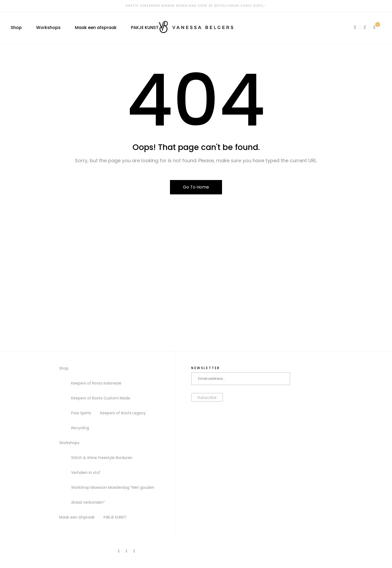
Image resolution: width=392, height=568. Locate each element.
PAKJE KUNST (145, 28)
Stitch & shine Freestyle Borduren (102, 458)
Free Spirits (81, 413)
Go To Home (196, 187)
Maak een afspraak (96, 28)
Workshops (48, 28)
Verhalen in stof (86, 473)
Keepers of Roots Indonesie (96, 383)
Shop (16, 28)
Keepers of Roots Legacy (123, 413)
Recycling (80, 428)
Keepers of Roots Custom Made (101, 398)
